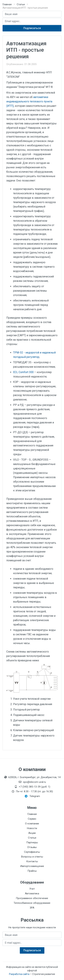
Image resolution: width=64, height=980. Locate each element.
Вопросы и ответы (32, 857)
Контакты (32, 861)
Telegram (32, 796)
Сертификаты (32, 852)
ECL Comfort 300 (23, 372)
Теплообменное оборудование (32, 903)
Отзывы (32, 847)
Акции (32, 833)
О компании (32, 824)
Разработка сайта (19, 974)
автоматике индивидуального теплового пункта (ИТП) (29, 101)
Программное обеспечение (32, 898)
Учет (32, 889)
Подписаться (32, 28)
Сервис (32, 819)
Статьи (21, 4)
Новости (32, 828)
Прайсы (32, 871)
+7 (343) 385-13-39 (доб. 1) (32, 787)
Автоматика (32, 893)
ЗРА (32, 908)
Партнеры (32, 842)
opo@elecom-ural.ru (32, 782)
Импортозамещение (32, 866)
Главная (7, 4)
